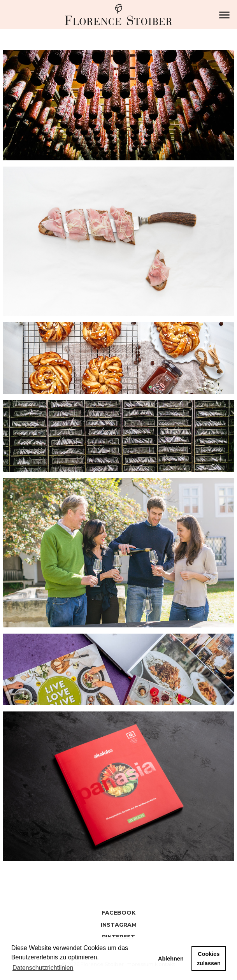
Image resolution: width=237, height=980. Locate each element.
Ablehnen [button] (171, 959)
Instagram (119, 925)
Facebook (119, 913)
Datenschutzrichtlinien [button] (43, 968)
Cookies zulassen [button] (209, 959)
